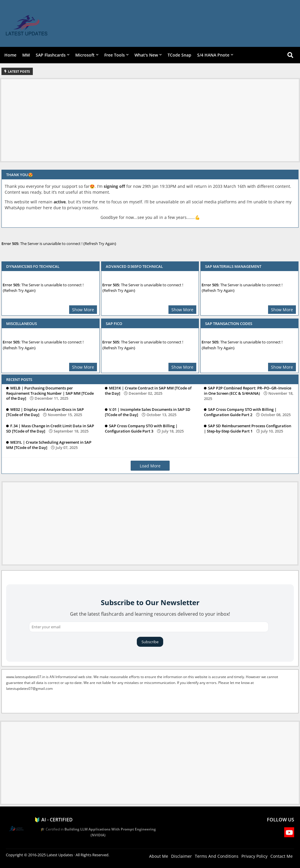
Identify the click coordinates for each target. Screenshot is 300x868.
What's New (146, 55)
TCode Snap (179, 55)
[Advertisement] (150, 120)
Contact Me (282, 856)
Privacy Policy (254, 856)
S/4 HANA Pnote (213, 55)
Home (10, 55)
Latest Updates (60, 855)
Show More (83, 310)
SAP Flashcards (51, 55)
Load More (150, 466)
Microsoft (85, 55)
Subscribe (150, 642)
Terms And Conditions (217, 856)
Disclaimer (181, 856)
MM (26, 55)
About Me (159, 856)
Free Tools (115, 55)
